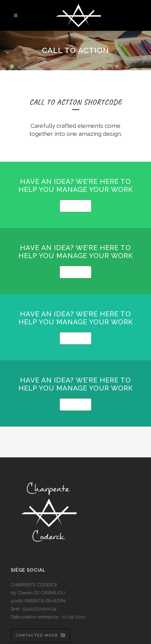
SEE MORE (75, 206)
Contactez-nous (40, 635)
